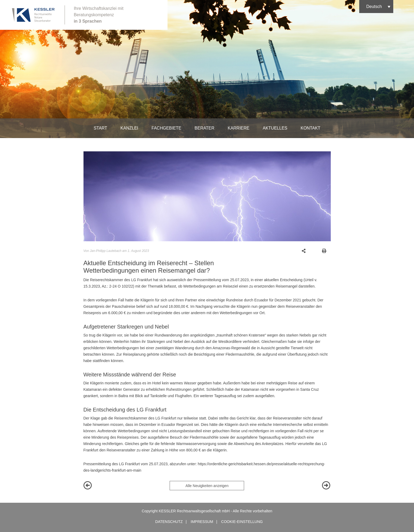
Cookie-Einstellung (242, 522)
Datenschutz (169, 522)
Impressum (202, 522)
